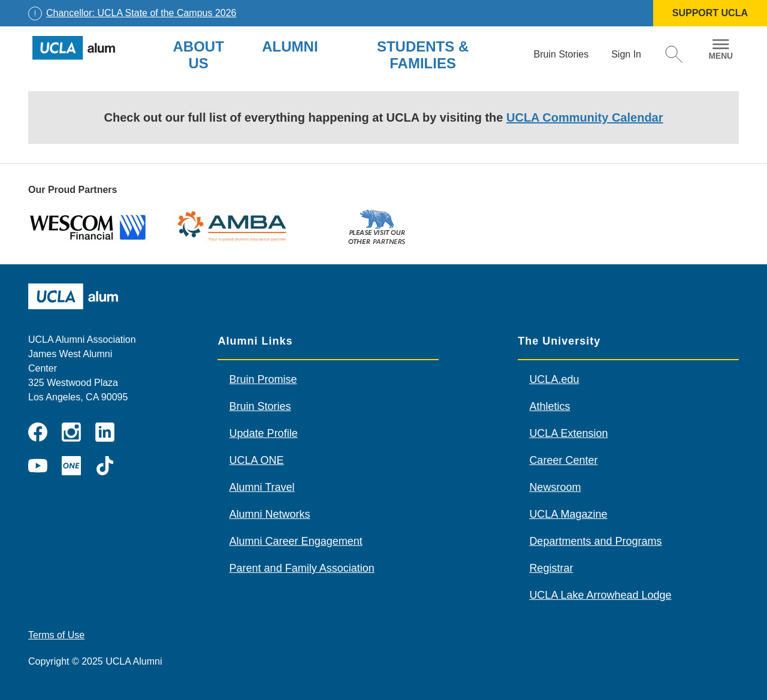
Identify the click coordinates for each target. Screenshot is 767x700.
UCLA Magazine (568, 514)
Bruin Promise (263, 379)
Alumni (290, 46)
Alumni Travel (262, 487)
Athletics (549, 406)
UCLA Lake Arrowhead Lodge (600, 595)
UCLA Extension (568, 433)
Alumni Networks (270, 514)
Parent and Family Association (302, 568)
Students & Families (423, 55)
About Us (198, 55)
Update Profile (264, 433)
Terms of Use (56, 635)
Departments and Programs (595, 541)
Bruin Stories (260, 406)
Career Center (563, 460)
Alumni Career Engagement (296, 541)
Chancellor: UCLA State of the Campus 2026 (141, 13)
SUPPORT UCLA (710, 13)
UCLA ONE (257, 460)
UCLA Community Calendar (585, 117)
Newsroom (555, 487)
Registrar (551, 568)
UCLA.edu (554, 379)
